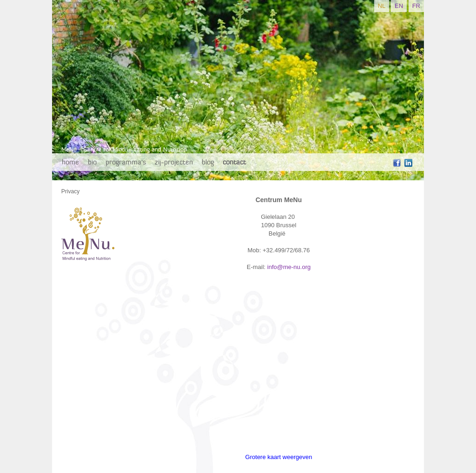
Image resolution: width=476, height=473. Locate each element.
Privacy (70, 191)
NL (382, 6)
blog (208, 162)
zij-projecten (174, 162)
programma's (126, 162)
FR (416, 6)
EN (399, 6)
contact (234, 162)
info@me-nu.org (289, 267)
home (70, 162)
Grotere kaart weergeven (279, 457)
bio (92, 162)
